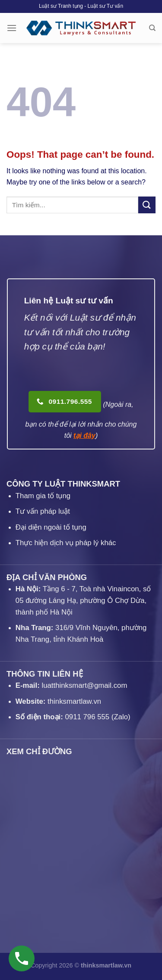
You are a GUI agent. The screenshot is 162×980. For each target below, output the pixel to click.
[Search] (152, 28)
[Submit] (147, 205)
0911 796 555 (87, 717)
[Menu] (12, 28)
